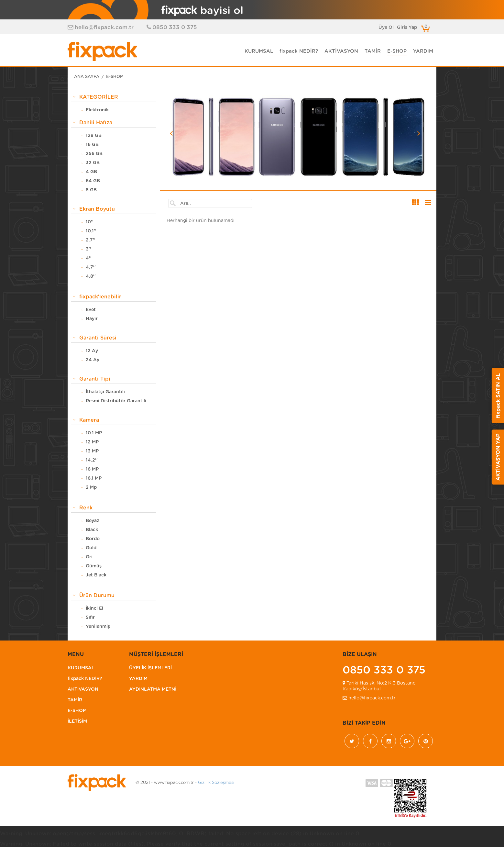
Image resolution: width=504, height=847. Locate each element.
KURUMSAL (259, 51)
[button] (189, 154)
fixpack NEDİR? (299, 51)
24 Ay (93, 360)
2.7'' (91, 240)
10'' (90, 222)
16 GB (92, 145)
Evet (91, 310)
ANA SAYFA (87, 77)
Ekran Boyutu (97, 209)
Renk (86, 508)
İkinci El (94, 609)
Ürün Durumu (97, 596)
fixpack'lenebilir (100, 297)
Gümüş (94, 566)
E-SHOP (397, 51)
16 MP (92, 470)
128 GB (94, 136)
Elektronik (97, 110)
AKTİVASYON (341, 51)
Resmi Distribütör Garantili (116, 401)
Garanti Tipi (95, 379)
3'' (88, 250)
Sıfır (90, 618)
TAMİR (373, 51)
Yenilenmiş (98, 627)
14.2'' (92, 461)
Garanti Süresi (98, 338)
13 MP (92, 451)
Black (92, 530)
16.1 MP (94, 479)
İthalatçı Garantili (105, 392)
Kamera (89, 420)
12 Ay (92, 351)
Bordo (93, 539)
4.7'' (91, 268)
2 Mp (91, 488)
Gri (89, 557)
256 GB (94, 154)
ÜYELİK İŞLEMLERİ (150, 668)
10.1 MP (94, 433)
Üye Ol (386, 28)
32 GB (93, 163)
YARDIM (423, 51)
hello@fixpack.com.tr (104, 27)
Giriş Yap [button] (407, 28)
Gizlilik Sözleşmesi (216, 783)
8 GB (91, 190)
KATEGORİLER (99, 97)
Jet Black (96, 575)
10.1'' (91, 231)
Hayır (92, 319)
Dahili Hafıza (96, 123)
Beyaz (93, 521)
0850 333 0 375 (175, 27)
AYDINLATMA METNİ (153, 690)
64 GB (93, 181)
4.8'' (91, 277)
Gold (91, 548)
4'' (89, 259)
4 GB (91, 172)
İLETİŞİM (77, 722)
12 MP (92, 442)
